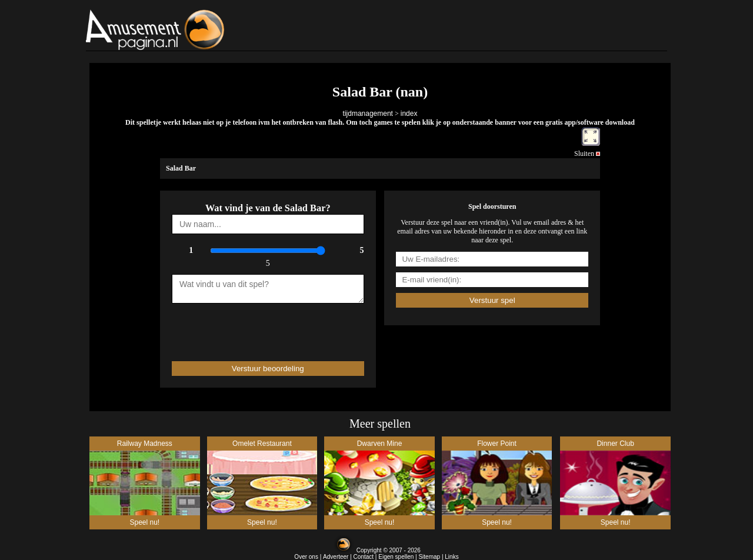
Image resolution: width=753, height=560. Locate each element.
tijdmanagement (368, 114)
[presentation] (241, 327)
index (409, 114)
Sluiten (587, 154)
